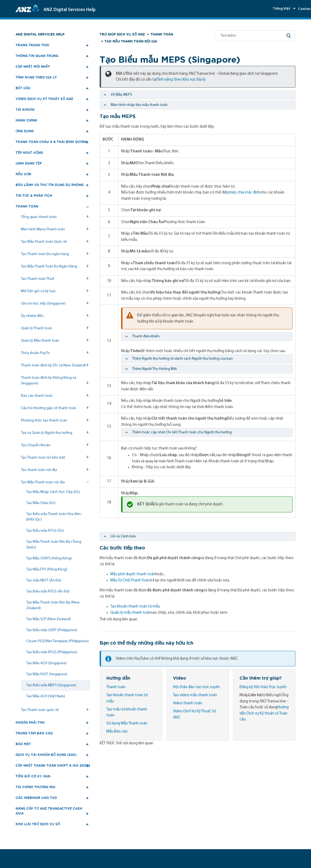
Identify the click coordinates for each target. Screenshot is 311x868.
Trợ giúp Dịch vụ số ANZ (122, 34)
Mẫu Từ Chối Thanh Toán (130, 581)
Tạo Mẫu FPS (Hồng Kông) (47, 569)
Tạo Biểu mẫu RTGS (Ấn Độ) (48, 592)
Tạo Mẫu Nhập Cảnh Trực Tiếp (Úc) (53, 492)
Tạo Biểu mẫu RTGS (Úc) (45, 531)
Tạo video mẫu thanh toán (195, 695)
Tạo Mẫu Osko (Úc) (41, 503)
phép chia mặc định (244, 193)
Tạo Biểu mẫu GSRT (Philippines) (52, 630)
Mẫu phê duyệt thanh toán (133, 574)
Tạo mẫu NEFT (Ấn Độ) (44, 581)
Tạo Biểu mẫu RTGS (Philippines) (52, 652)
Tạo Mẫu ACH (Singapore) (46, 663)
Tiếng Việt (282, 9)
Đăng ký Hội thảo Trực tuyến (263, 687)
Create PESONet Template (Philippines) (57, 641)
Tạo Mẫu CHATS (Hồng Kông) (49, 558)
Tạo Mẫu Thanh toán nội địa (131, 41)
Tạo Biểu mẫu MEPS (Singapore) (51, 685)
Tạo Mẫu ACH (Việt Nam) (46, 696)
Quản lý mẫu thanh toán (131, 613)
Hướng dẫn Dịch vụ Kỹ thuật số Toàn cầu (264, 713)
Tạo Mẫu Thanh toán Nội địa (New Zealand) (53, 605)
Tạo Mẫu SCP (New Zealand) (49, 619)
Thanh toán (162, 34)
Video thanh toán (188, 703)
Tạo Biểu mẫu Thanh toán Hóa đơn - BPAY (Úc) (55, 517)
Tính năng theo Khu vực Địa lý (181, 80)
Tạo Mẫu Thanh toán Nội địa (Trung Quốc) (54, 545)
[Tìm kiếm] (255, 36)
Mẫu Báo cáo (117, 732)
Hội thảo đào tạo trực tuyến (196, 687)
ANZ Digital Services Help (40, 34)
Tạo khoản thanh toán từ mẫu (135, 607)
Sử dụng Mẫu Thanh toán (127, 724)
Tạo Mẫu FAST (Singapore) (47, 674)
